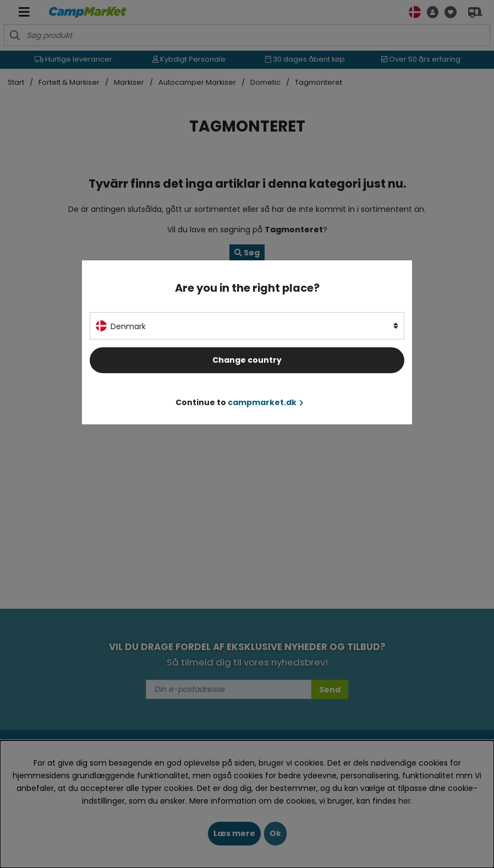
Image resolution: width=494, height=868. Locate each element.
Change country (247, 360)
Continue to (240, 402)
